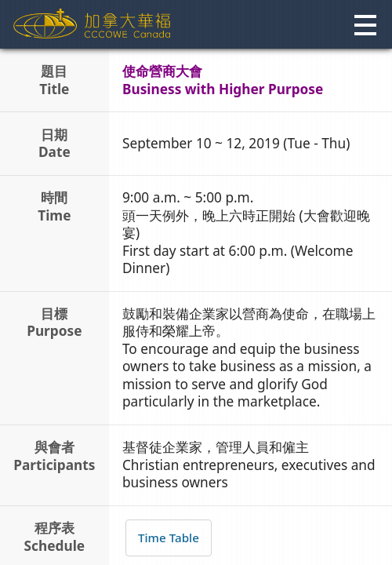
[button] (364, 26)
